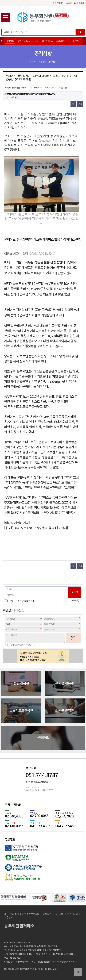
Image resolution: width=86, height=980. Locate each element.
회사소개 (14, 914)
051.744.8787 (42, 775)
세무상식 (76, 41)
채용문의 (8, 918)
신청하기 (73, 638)
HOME (32, 62)
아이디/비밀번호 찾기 (25, 601)
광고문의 (59, 914)
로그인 (69, 3)
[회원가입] (75, 601)
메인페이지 (58, 3)
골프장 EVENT (62, 41)
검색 (73, 104)
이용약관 (47, 914)
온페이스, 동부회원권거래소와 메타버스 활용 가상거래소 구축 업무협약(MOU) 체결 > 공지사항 (43, 17)
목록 (80, 104)
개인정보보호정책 (31, 914)
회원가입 (79, 3)
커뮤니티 (42, 62)
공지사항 (10, 41)
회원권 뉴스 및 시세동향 (28, 41)
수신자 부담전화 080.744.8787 (37, 782)
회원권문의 (72, 914)
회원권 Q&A (47, 41)
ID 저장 (10, 601)
